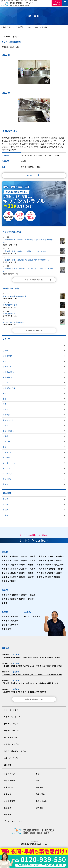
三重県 (28, 608)
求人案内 (39, 799)
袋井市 (22, 595)
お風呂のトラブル (11, 718)
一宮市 (24, 553)
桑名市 (27, 613)
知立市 (31, 574)
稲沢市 (33, 553)
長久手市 (42, 565)
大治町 (60, 565)
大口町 (22, 569)
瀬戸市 (50, 557)
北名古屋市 (59, 561)
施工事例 (39, 779)
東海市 (13, 561)
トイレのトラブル (11, 704)
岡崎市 (5, 574)
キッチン (16, 37)
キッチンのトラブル (12, 711)
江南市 (33, 557)
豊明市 (31, 561)
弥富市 (5, 565)
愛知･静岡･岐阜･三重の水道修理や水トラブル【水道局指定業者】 (20, 1)
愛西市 (15, 553)
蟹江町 (5, 569)
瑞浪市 (5, 621)
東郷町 (33, 565)
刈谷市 (13, 574)
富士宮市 (5, 591)
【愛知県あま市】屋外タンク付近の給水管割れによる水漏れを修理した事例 (29, 654)
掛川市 (5, 595)
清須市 (24, 557)
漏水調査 (7, 758)
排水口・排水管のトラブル (14, 744)
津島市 (5, 561)
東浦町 (50, 569)
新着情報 (7, 805)
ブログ (38, 805)
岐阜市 (5, 613)
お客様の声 (8, 779)
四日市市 (37, 613)
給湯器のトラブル (11, 724)
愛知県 (5, 548)
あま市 (13, 565)
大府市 (15, 557)
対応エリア (8, 786)
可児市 (5, 617)
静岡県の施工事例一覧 (39, 327)
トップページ (9, 766)
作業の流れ (40, 786)
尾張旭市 (5, 557)
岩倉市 (50, 553)
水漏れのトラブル (11, 751)
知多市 (59, 557)
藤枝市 (33, 591)
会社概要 (7, 799)
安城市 (59, 569)
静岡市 (15, 591)
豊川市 (5, 578)
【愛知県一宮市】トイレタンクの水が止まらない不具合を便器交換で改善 (28, 679)
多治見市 (14, 617)
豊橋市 (57, 574)
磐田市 (31, 595)
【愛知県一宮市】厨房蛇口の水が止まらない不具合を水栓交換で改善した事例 (30, 662)
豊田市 (39, 574)
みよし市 (23, 565)
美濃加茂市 (6, 625)
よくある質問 (9, 792)
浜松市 (24, 591)
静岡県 (5, 587)
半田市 (48, 561)
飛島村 (52, 565)
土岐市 (13, 621)
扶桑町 (31, 569)
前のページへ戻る (25, 175)
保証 (38, 773)
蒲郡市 (13, 578)
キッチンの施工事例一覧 (38, 276)
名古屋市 (5, 553)
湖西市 (13, 595)
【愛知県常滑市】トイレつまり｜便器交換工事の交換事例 (23, 687)
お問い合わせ (41, 792)
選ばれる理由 (9, 773)
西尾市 (48, 574)
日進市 (39, 561)
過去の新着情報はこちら (38, 694)
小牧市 (41, 557)
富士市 (5, 599)
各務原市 (14, 613)
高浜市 (22, 574)
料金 (38, 766)
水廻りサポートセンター (8, 27)
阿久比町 (40, 569)
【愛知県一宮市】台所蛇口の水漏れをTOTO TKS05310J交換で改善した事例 (30, 670)
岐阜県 (5, 608)
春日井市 (60, 553)
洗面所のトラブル (11, 738)
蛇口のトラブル (10, 731)
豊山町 (13, 569)
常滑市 (22, 561)
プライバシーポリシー (12, 812)
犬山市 (41, 553)
